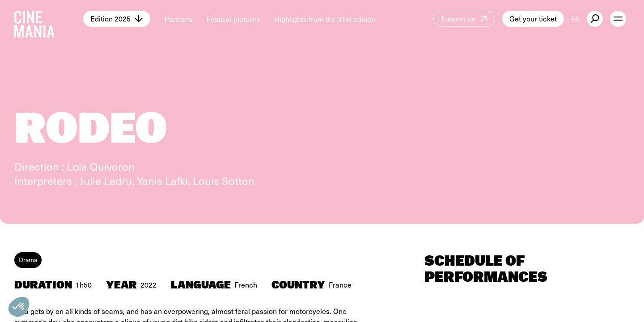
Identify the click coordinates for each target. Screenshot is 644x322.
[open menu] (618, 19)
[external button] (595, 19)
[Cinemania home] (49, 19)
